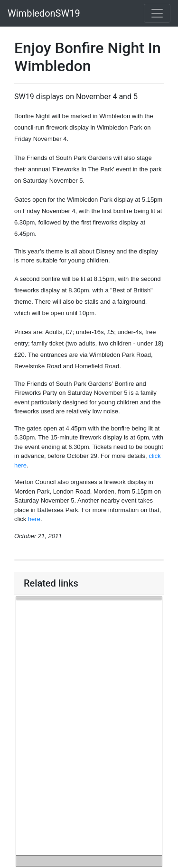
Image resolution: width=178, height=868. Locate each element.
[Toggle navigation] (157, 13)
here (34, 519)
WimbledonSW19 (44, 13)
